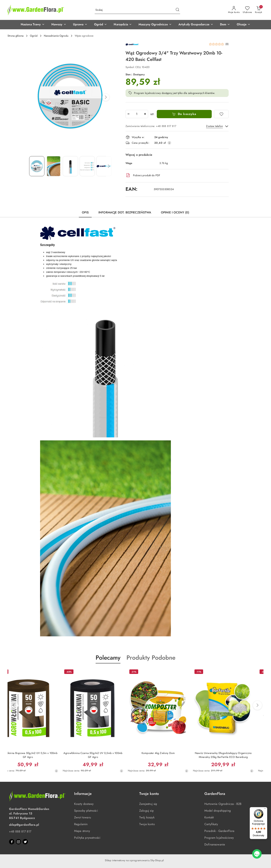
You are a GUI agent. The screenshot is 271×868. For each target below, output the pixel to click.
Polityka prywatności (87, 838)
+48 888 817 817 (20, 832)
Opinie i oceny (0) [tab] (175, 212)
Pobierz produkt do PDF (143, 175)
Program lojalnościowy (219, 838)
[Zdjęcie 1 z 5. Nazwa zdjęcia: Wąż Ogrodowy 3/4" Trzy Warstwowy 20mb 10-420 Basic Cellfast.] (37, 166)
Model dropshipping (218, 811)
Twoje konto (147, 824)
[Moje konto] (234, 10)
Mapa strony (82, 831)
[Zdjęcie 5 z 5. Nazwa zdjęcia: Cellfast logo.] (104, 166)
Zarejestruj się (148, 804)
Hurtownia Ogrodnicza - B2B (223, 804)
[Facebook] (12, 842)
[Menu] (265, 809)
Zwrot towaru (83, 817)
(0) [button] (227, 44)
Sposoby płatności (86, 811)
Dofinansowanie (215, 845)
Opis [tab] (85, 212)
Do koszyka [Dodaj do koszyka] (184, 114)
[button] (33, 25)
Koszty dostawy (84, 804)
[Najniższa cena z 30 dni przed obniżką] (66, 771)
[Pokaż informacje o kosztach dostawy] (169, 143)
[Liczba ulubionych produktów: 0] (247, 10)
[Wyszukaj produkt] (137, 10)
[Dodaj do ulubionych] (221, 114)
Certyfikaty (211, 824)
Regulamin (81, 824)
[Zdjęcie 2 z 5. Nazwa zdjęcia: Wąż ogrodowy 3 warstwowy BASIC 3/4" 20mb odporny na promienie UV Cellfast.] (54, 166)
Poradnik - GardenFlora (219, 831)
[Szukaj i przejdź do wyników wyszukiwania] (177, 10)
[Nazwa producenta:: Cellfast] (132, 44)
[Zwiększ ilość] (145, 114)
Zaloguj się (146, 811)
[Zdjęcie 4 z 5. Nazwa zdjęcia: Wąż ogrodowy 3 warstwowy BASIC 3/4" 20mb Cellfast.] (87, 166)
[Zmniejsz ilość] (129, 114)
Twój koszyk (147, 817)
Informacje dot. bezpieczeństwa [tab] (125, 212)
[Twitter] (25, 842)
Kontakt (209, 817)
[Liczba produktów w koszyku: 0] (258, 10)
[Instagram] (18, 842)
